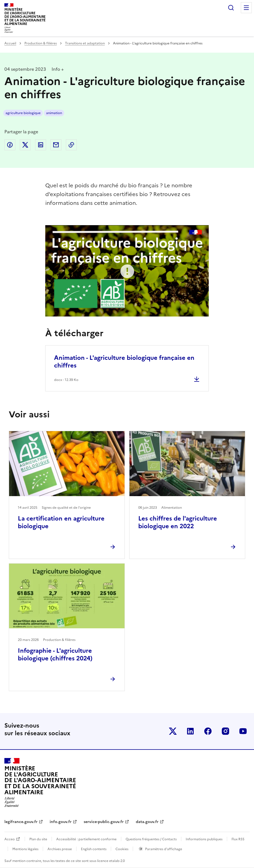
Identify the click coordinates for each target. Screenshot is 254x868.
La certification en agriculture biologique (61, 522)
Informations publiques (204, 839)
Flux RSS (238, 839)
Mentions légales (25, 849)
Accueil (10, 43)
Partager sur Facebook (10, 145)
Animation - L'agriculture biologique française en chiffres (124, 362)
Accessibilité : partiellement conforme (86, 839)
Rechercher (231, 8)
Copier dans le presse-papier (71, 145)
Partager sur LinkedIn (41, 145)
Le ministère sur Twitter (173, 731)
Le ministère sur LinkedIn (190, 731)
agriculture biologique (23, 113)
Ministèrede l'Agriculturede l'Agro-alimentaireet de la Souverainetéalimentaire (25, 17)
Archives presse (60, 849)
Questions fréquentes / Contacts (151, 839)
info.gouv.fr (61, 822)
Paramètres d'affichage (164, 849)
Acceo (10, 839)
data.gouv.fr (147, 822)
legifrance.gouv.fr (21, 822)
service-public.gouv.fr (104, 822)
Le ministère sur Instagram (225, 731)
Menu (246, 8)
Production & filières (41, 43)
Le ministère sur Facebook (208, 731)
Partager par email (56, 145)
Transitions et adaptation (85, 43)
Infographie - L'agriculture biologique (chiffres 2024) (55, 654)
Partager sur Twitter (25, 145)
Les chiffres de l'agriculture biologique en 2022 (178, 522)
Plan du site (38, 839)
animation (54, 113)
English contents (94, 849)
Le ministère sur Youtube (243, 731)
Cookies (122, 849)
